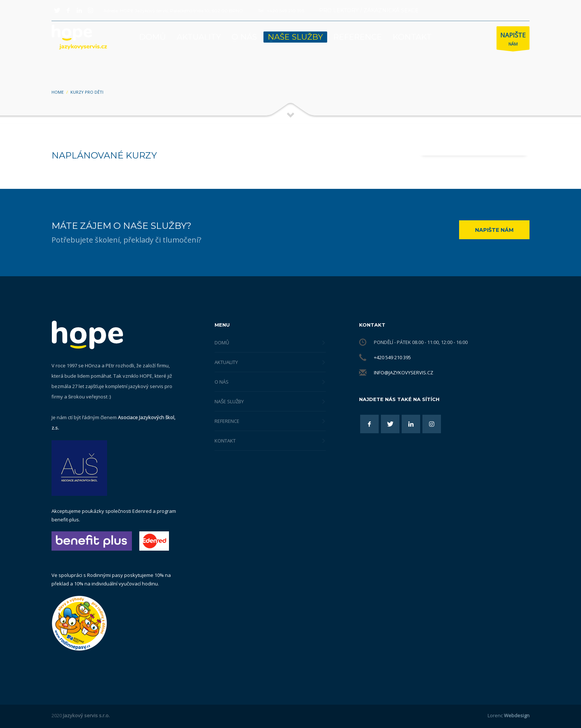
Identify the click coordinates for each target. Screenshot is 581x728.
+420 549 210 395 (392, 357)
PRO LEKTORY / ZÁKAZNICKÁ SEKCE (369, 10)
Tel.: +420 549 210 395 (281, 11)
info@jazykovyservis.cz (404, 373)
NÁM (513, 40)
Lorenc (509, 715)
